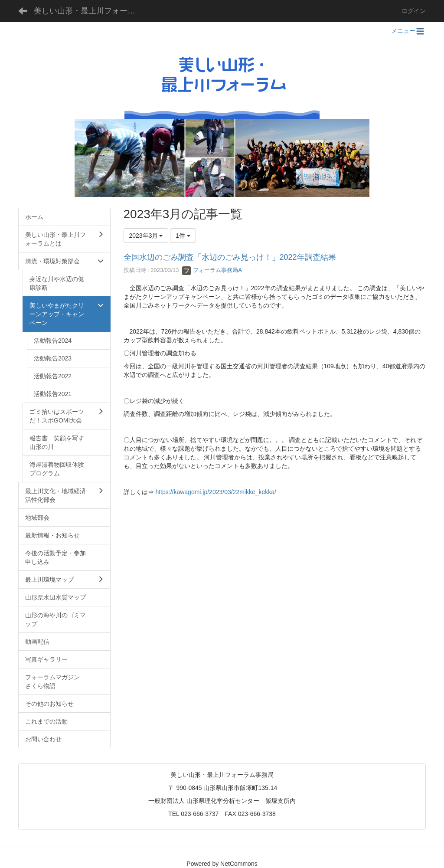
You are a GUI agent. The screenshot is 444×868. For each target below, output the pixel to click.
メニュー (408, 31)
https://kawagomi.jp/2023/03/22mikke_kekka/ (216, 492)
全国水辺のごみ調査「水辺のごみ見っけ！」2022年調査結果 (230, 257)
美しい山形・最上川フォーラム (88, 11)
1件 (183, 236)
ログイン (414, 11)
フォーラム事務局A (212, 270)
